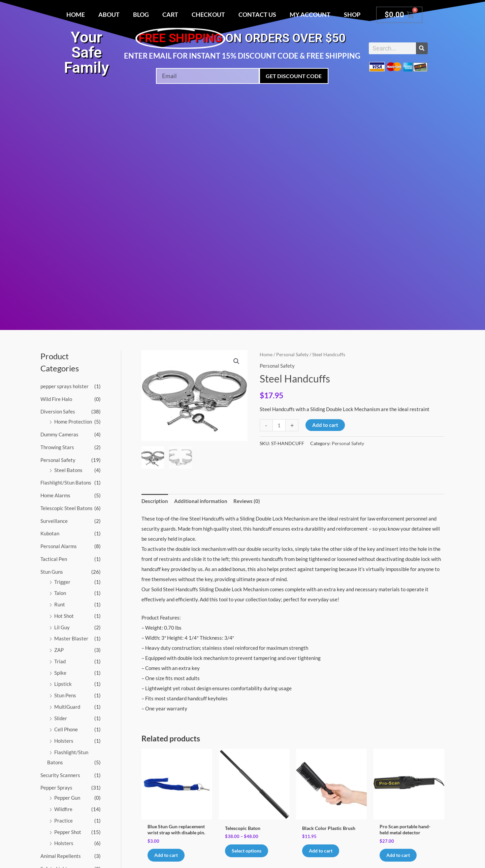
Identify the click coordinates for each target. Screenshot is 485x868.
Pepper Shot (68, 832)
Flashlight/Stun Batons (66, 482)
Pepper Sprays (56, 788)
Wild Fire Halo (56, 399)
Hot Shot (64, 616)
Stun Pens (65, 695)
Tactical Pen (54, 559)
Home (76, 14)
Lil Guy (62, 627)
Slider (61, 718)
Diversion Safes (58, 411)
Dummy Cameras (59, 434)
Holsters (64, 741)
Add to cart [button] (322, 851)
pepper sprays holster (64, 386)
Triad (60, 661)
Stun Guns (52, 572)
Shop (352, 14)
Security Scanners (60, 775)
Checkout (208, 14)
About (109, 14)
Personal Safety (58, 460)
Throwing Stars (57, 447)
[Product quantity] (279, 425)
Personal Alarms (59, 546)
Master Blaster (71, 638)
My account (310, 14)
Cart (170, 14)
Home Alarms (55, 495)
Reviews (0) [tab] (247, 501)
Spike (60, 673)
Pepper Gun (67, 798)
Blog (141, 14)
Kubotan (50, 533)
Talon (60, 593)
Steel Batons (68, 470)
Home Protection (73, 422)
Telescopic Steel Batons (67, 508)
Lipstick (63, 684)
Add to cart (325, 425)
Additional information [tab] (201, 501)
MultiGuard (67, 707)
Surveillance (54, 521)
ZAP (59, 650)
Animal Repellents (61, 856)
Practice (63, 821)
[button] (236, 361)
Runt (60, 604)
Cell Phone (66, 729)
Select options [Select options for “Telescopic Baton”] (248, 851)
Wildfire (63, 809)
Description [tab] (155, 501)
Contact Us (257, 14)
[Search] (422, 48)
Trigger (62, 582)
